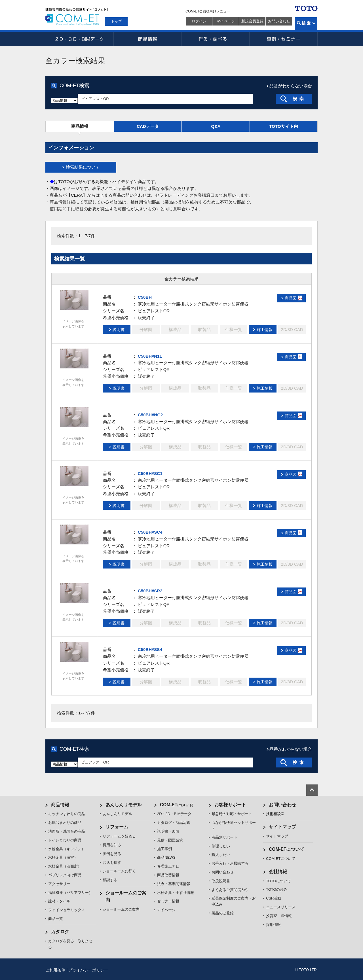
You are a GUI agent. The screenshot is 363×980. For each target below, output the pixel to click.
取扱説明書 (221, 881)
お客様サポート (230, 805)
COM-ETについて (287, 849)
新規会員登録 (252, 21)
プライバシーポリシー (88, 970)
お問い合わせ (279, 21)
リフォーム (117, 827)
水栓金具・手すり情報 (176, 893)
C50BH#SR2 (150, 591)
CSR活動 (274, 898)
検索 (306, 24)
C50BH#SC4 (150, 532)
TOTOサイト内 (283, 126)
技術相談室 (275, 814)
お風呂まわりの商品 (65, 823)
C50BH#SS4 (150, 649)
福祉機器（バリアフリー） (70, 893)
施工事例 (164, 849)
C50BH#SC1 (150, 473)
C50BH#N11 (150, 356)
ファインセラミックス (67, 910)
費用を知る (112, 845)
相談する (110, 880)
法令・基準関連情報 (174, 884)
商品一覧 (56, 919)
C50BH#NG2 (150, 415)
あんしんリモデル (124, 805)
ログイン (199, 21)
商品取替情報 (168, 875)
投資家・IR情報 (279, 916)
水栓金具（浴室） (63, 857)
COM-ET (177, 805)
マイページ (226, 21)
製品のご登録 (223, 913)
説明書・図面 (168, 831)
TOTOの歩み (277, 889)
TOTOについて (278, 881)
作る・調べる (216, 39)
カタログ (60, 932)
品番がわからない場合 (291, 86)
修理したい (221, 846)
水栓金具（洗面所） (65, 866)
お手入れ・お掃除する (230, 863)
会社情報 (278, 872)
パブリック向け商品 (65, 875)
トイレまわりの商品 (65, 840)
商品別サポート (224, 837)
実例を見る (112, 854)
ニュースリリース (281, 907)
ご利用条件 (55, 970)
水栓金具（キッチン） (67, 849)
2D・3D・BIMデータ (79, 39)
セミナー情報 (168, 901)
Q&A (216, 126)
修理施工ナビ (168, 866)
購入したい (221, 855)
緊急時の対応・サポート (232, 814)
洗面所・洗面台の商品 (67, 831)
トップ (116, 21)
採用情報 (273, 925)
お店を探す (112, 863)
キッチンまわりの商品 (67, 814)
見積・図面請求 (170, 840)
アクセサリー (59, 884)
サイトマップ (282, 827)
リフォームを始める (119, 836)
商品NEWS (166, 857)
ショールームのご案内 (121, 909)
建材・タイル (59, 901)
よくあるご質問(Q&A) (230, 890)
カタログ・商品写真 (174, 823)
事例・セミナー (284, 39)
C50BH (145, 297)
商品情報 (147, 39)
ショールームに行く (119, 871)
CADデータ (148, 126)
